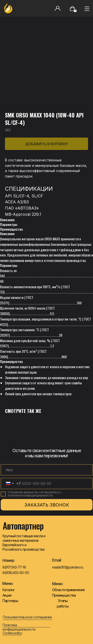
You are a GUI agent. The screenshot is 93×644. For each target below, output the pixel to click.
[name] (47, 470)
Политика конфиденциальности (19, 627)
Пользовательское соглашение (27, 617)
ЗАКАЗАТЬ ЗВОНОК (47, 505)
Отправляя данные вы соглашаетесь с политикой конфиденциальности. (35, 494)
